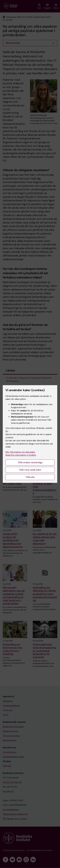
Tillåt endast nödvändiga (30, 462)
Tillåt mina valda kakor (30, 470)
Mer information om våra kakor (20, 452)
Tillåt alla (30, 477)
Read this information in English (21, 455)
